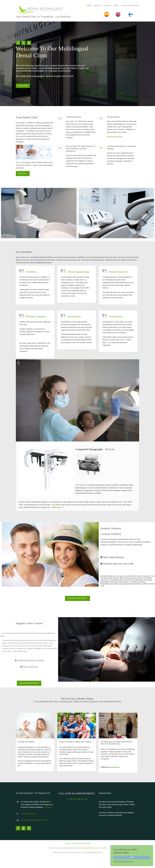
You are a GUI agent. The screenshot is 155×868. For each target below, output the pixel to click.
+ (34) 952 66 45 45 (31, 826)
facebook (116, 776)
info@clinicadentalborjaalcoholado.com (37, 832)
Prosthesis (34, 283)
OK (132, 857)
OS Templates (103, 860)
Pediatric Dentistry (39, 330)
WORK (114, 5)
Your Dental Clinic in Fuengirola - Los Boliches (46, 17)
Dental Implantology (80, 283)
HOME (86, 5)
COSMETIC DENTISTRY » (77, 608)
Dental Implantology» (116, 152)
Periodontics (76, 330)
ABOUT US (95, 5)
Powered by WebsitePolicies (124, 862)
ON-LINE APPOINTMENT (128, 5)
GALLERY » (25, 186)
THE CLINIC (25, 98)
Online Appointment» (29, 693)
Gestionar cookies (121, 852)
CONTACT (105, 5)
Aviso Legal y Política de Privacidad (81, 856)
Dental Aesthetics (119, 283)
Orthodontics (117, 330)
